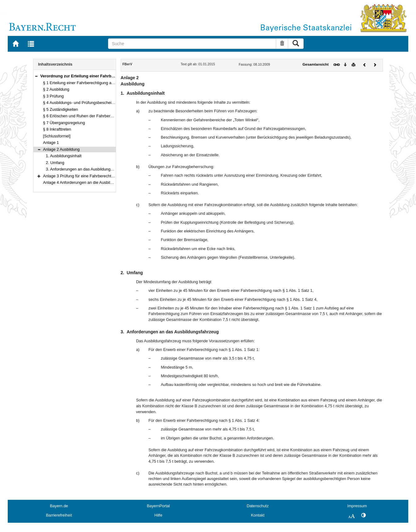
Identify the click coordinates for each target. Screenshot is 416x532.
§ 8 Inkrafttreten (57, 129)
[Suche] (192, 44)
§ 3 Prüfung (53, 96)
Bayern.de (59, 506)
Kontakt (258, 515)
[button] (36, 76)
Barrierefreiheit (59, 515)
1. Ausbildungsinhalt (64, 156)
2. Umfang (55, 163)
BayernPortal (158, 506)
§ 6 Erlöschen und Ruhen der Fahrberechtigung (85, 116)
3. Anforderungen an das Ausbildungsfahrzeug (87, 169)
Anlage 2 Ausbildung (61, 149)
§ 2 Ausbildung (56, 89)
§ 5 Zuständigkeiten (61, 109)
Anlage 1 (51, 143)
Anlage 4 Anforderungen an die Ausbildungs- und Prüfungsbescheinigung (108, 182)
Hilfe (158, 515)
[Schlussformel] (57, 136)
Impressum (357, 506)
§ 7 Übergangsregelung (64, 123)
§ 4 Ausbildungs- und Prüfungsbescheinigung (83, 103)
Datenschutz (258, 506)
